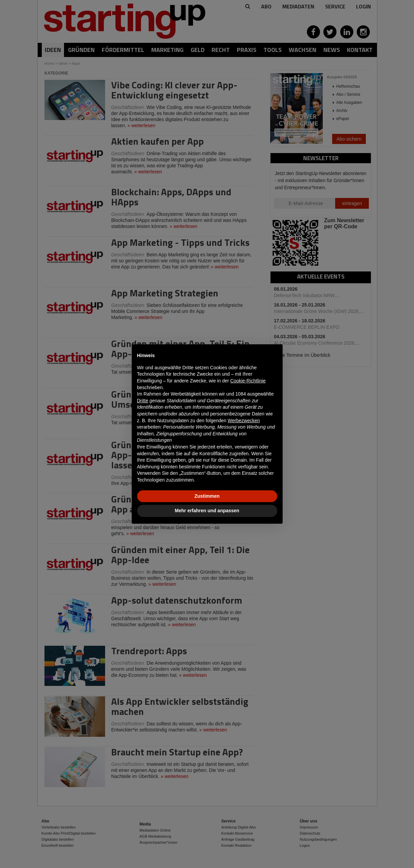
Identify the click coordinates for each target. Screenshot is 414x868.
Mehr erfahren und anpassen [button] (207, 511)
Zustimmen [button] (207, 496)
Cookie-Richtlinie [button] (248, 381)
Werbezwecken (244, 421)
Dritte (143, 401)
